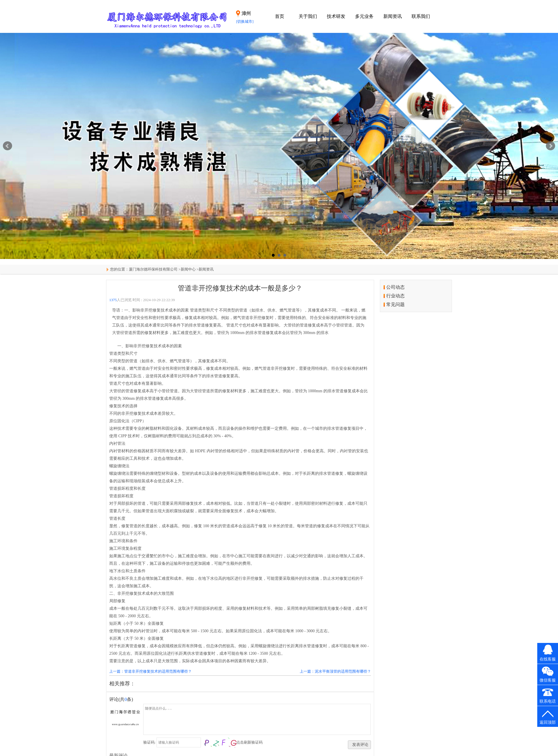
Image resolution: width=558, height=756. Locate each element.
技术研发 (336, 16)
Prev (7, 146)
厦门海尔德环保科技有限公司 (153, 269)
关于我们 (308, 16)
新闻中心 (188, 269)
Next (551, 146)
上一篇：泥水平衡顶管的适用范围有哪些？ (335, 671)
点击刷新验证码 (249, 742)
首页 (280, 16)
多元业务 (364, 16)
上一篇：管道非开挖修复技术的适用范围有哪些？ (150, 671)
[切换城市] (245, 21)
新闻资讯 (393, 16)
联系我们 (421, 16)
